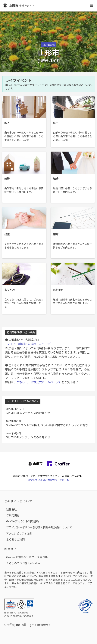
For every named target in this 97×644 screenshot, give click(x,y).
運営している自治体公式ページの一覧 (49, 480)
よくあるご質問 (15, 539)
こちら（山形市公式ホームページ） (29, 344)
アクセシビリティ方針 (19, 533)
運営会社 (11, 509)
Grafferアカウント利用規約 (22, 521)
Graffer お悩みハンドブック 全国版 (27, 557)
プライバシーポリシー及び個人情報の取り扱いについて (39, 527)
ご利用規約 (13, 515)
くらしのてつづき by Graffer (23, 563)
